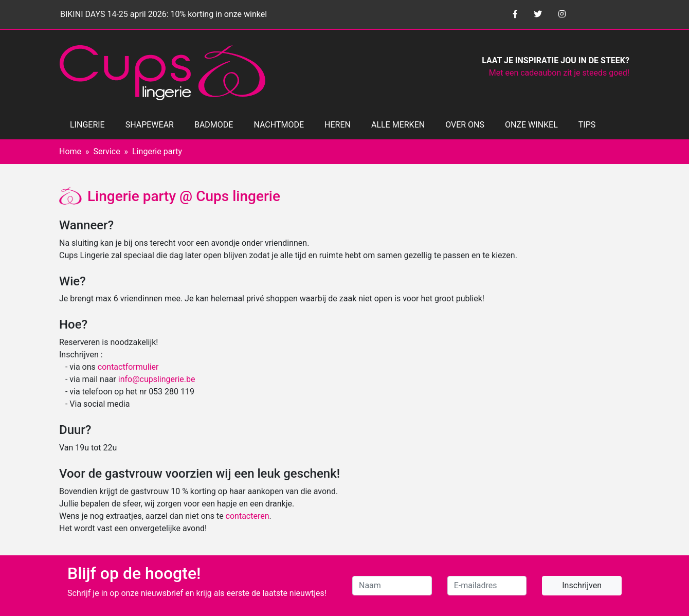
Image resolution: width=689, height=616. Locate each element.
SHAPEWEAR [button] (150, 125)
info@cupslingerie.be (157, 379)
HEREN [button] (338, 125)
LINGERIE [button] (87, 125)
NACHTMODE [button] (279, 125)
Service (107, 151)
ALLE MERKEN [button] (398, 125)
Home (70, 151)
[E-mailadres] (487, 586)
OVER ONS (465, 125)
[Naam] (392, 586)
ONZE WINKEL (531, 125)
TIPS (587, 125)
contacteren (248, 516)
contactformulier (128, 367)
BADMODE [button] (214, 125)
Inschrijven (582, 585)
